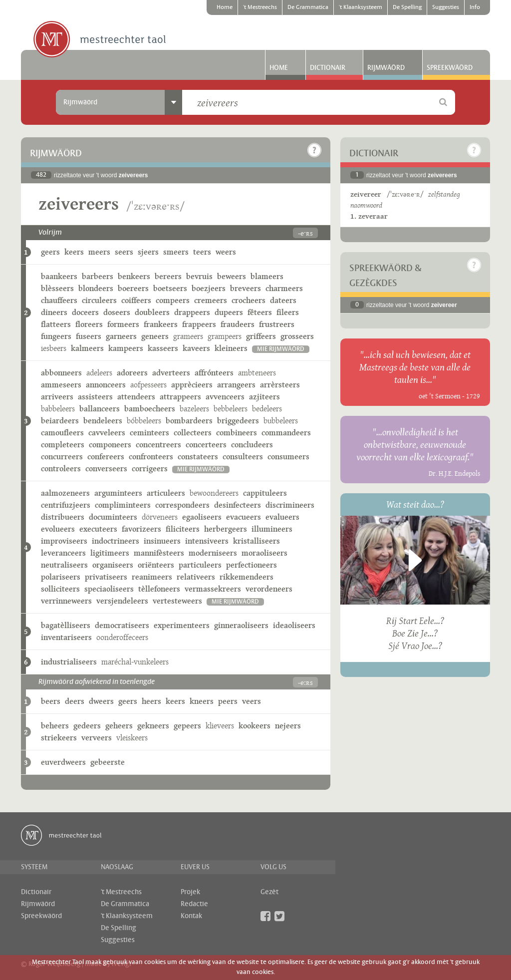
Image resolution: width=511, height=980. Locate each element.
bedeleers (267, 409)
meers (99, 252)
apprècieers (192, 385)
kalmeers (87, 348)
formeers (123, 324)
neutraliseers (64, 565)
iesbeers (54, 348)
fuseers (89, 336)
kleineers (231, 348)
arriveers (57, 397)
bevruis (199, 276)
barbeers (98, 276)
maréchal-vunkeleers (135, 662)
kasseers (163, 348)
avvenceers (225, 397)
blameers (267, 276)
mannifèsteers (159, 553)
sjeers (148, 252)
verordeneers (269, 589)
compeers (173, 300)
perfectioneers (252, 565)
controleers (61, 469)
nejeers (288, 726)
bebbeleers (231, 409)
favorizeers (141, 529)
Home (225, 7)
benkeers (134, 276)
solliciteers (60, 589)
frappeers (199, 324)
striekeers (59, 738)
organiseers (113, 565)
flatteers (56, 324)
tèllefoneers (159, 589)
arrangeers (236, 385)
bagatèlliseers (66, 625)
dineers (54, 312)
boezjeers (209, 288)
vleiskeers (132, 738)
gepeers (187, 726)
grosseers (297, 336)
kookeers (255, 726)
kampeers (126, 348)
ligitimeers (110, 553)
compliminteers (123, 505)
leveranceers (63, 553)
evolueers (58, 529)
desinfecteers (238, 505)
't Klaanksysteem (361, 7)
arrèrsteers (280, 385)
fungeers (56, 336)
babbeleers (58, 409)
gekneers (153, 726)
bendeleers (103, 421)
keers (74, 252)
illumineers (272, 529)
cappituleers (265, 493)
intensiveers (207, 541)
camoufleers (62, 433)
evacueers (244, 517)
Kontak (191, 916)
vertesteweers (177, 601)
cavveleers (107, 433)
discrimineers (290, 505)
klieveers (220, 726)
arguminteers (118, 493)
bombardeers (189, 421)
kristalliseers (256, 541)
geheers (119, 726)
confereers (106, 457)
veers (252, 701)
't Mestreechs (260, 7)
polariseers (61, 577)
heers (151, 701)
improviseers (64, 541)
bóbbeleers (144, 421)
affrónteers (214, 373)
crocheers (249, 300)
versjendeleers (122, 601)
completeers (63, 445)
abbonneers (61, 373)
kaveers (196, 348)
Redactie (194, 904)
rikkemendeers (247, 577)
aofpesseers (148, 385)
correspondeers (182, 505)
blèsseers (57, 288)
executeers (98, 529)
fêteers (260, 312)
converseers (106, 469)
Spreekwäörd (450, 68)
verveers (97, 738)
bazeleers (194, 409)
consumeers (288, 457)
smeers (176, 252)
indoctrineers (116, 541)
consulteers (243, 457)
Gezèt (269, 892)
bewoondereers (214, 493)
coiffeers (136, 300)
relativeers (196, 577)
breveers (246, 288)
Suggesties (446, 7)
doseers (117, 312)
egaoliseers (202, 517)
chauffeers (59, 300)
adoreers (132, 373)
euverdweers (63, 762)
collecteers (193, 433)
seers (124, 252)
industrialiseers (69, 662)
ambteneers (257, 373)
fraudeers (238, 324)
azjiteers (264, 397)
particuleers (200, 565)
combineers (237, 433)
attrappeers (180, 397)
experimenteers (182, 625)
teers (202, 252)
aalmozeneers (65, 493)
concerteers (206, 445)
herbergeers (226, 529)
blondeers (96, 288)
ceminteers (149, 433)
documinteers (113, 517)
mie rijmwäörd (281, 349)
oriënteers (156, 565)
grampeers (225, 336)
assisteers (95, 397)
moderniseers (213, 553)
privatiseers (106, 577)
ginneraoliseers (241, 625)
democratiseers (122, 625)
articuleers (166, 493)
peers (228, 701)
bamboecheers (150, 409)
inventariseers (66, 637)
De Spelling (407, 7)
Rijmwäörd (386, 68)
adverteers (171, 373)
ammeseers (61, 385)
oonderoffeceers (122, 637)
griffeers (261, 336)
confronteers (151, 457)
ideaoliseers (294, 625)
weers (226, 252)
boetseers (170, 288)
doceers (85, 312)
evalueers (282, 517)
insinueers (162, 541)
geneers (155, 336)
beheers (55, 726)
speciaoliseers (109, 589)
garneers (121, 336)
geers (50, 252)
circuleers (99, 300)
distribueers (63, 517)
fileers (288, 312)
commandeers (286, 433)
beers (51, 701)
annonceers (106, 385)
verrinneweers (66, 601)
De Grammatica (308, 7)
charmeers (284, 288)
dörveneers (160, 517)
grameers (188, 336)
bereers (168, 276)
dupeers (229, 312)
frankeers (161, 324)
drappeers (192, 312)
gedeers (87, 726)
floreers (89, 324)
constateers (198, 457)
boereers (133, 288)
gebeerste (108, 762)
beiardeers (60, 421)
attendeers (136, 397)
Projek (190, 892)
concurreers (62, 457)
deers (75, 701)
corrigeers (150, 469)
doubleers (152, 312)
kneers (202, 701)
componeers (110, 445)
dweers (101, 701)
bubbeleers (281, 421)
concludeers (252, 445)
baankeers (59, 276)
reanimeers (152, 577)
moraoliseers (264, 553)
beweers (232, 276)
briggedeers (238, 421)
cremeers (211, 300)
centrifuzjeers (66, 505)
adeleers (99, 373)
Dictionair (328, 68)
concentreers (158, 445)
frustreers (277, 324)
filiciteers (183, 529)
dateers (283, 300)
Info (475, 7)
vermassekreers (213, 589)
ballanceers (100, 409)
